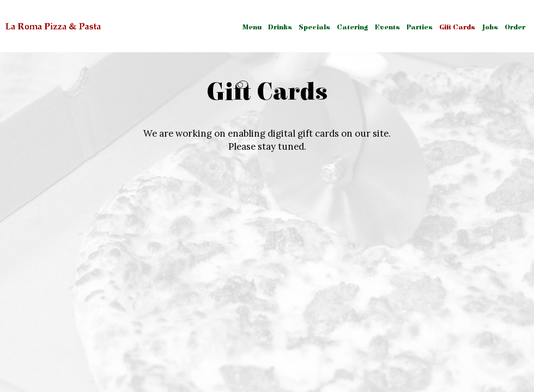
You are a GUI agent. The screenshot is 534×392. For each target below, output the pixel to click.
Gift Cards (457, 27)
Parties (420, 27)
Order (515, 27)
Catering (353, 27)
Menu (252, 27)
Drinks (280, 27)
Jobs (490, 27)
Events (387, 27)
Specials (314, 27)
